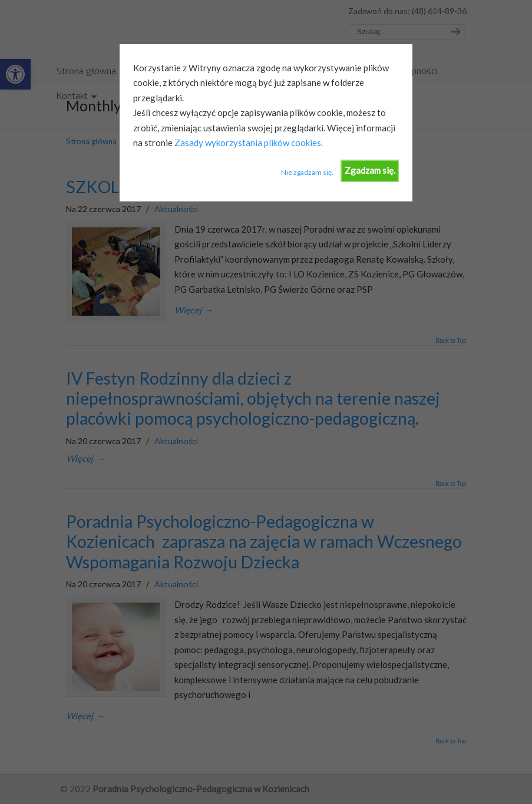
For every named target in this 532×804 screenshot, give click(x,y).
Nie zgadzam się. (307, 172)
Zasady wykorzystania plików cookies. (248, 143)
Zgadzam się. (370, 170)
